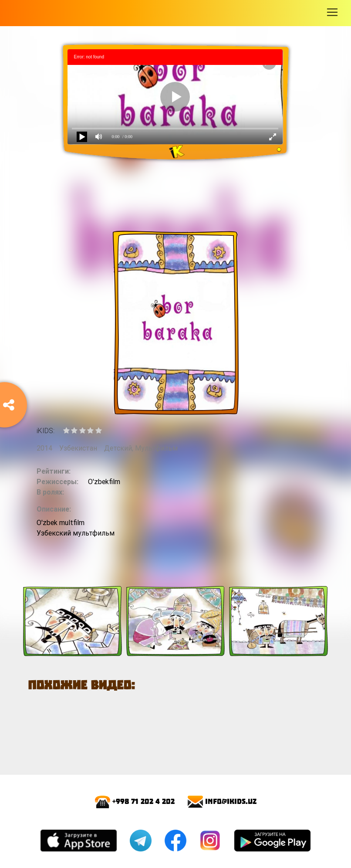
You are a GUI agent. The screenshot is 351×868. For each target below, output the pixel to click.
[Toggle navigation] (332, 12)
